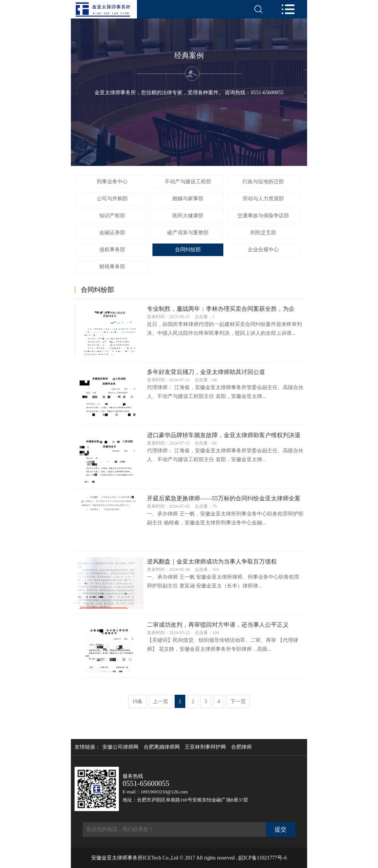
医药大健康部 (188, 216)
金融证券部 (112, 233)
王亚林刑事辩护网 (205, 747)
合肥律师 (241, 747)
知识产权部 (112, 216)
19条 (137, 702)
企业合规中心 (263, 250)
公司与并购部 (112, 199)
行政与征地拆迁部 (263, 182)
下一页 (238, 702)
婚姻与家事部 (188, 199)
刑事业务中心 (112, 182)
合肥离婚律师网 (162, 747)
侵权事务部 (112, 250)
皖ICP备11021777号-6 (263, 858)
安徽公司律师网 (120, 747)
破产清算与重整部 (188, 233)
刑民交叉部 (263, 233)
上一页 (161, 702)
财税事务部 (112, 267)
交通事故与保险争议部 (263, 216)
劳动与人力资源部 (263, 199)
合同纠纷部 (188, 250)
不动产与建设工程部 (188, 182)
